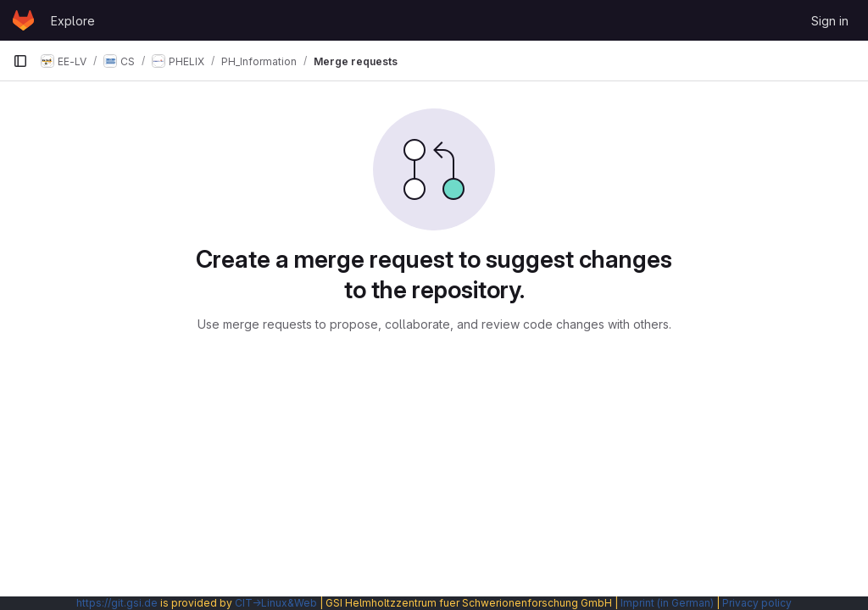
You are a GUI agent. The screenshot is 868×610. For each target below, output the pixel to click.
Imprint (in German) (667, 603)
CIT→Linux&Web (276, 603)
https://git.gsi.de (117, 603)
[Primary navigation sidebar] (20, 61)
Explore (73, 21)
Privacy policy (757, 603)
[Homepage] (23, 20)
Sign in (830, 21)
